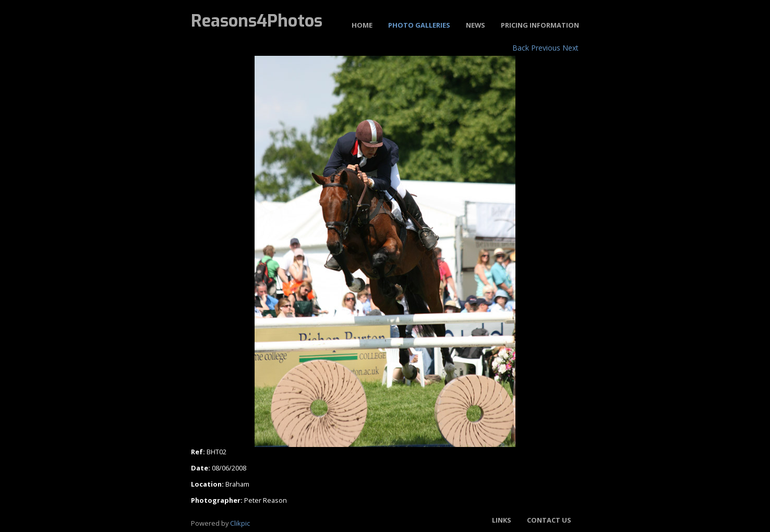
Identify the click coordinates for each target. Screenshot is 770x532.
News (476, 25)
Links (502, 520)
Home (362, 25)
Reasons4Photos (257, 21)
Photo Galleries (419, 25)
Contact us (549, 520)
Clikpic (240, 523)
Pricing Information (540, 25)
